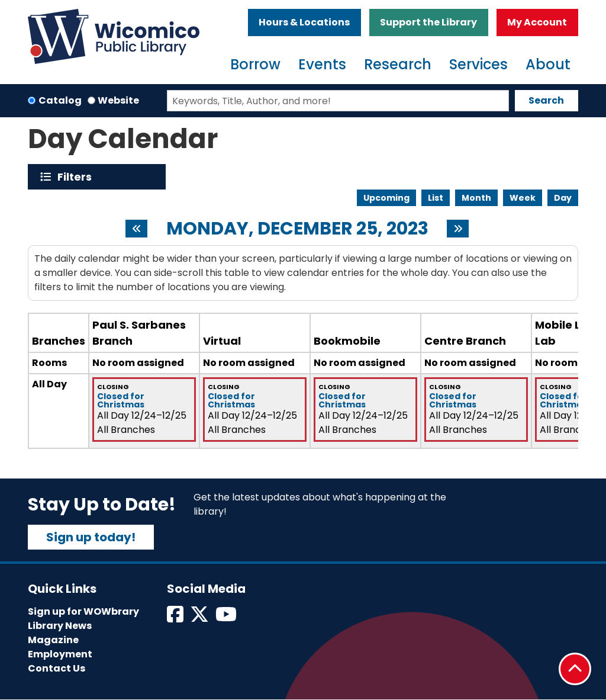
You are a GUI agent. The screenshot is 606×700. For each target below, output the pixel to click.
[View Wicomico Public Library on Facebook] (176, 618)
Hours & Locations (304, 22)
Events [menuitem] (322, 64)
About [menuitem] (548, 64)
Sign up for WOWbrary (83, 611)
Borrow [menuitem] (255, 64)
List (436, 198)
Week (523, 198)
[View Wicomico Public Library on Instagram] (227, 618)
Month (476, 198)
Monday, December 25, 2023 (297, 229)
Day (563, 198)
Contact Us (57, 668)
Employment (60, 654)
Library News (60, 626)
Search (546, 100)
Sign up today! (91, 537)
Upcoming (386, 198)
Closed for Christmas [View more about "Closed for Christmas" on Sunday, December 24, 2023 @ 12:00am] (121, 400)
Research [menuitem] (398, 64)
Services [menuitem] (478, 64)
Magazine (53, 640)
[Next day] (458, 229)
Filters (77, 177)
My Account (537, 22)
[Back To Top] (575, 669)
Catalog (60, 100)
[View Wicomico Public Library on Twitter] (200, 618)
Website (118, 100)
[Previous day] (136, 229)
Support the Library (428, 22)
